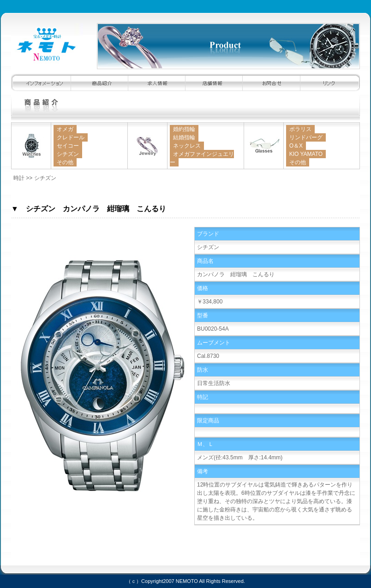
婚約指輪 (184, 129)
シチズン (68, 154)
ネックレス (187, 146)
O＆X (296, 146)
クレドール (71, 137)
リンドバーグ (306, 137)
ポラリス (300, 129)
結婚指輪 (184, 137)
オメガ (65, 129)
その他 (65, 162)
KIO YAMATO (306, 154)
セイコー (68, 146)
